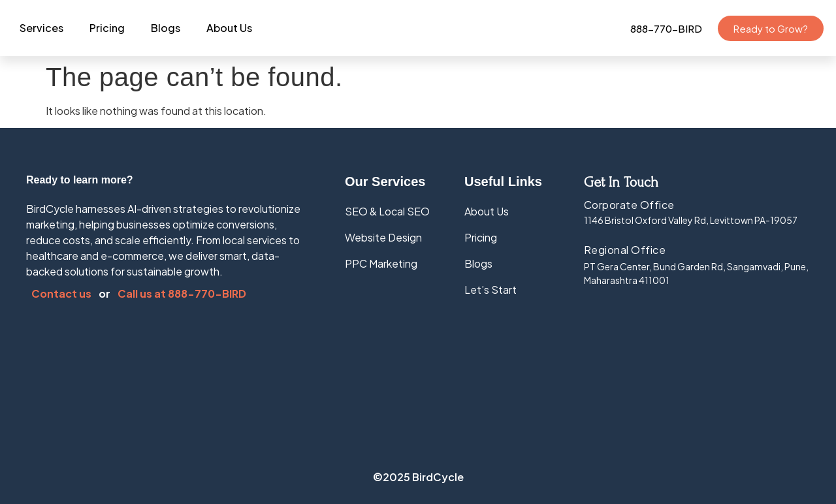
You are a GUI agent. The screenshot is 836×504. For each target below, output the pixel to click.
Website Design (383, 237)
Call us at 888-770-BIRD (182, 293)
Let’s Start (490, 290)
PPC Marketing (381, 263)
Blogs (166, 28)
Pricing (107, 28)
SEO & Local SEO (387, 211)
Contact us (62, 293)
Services (41, 28)
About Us (229, 28)
